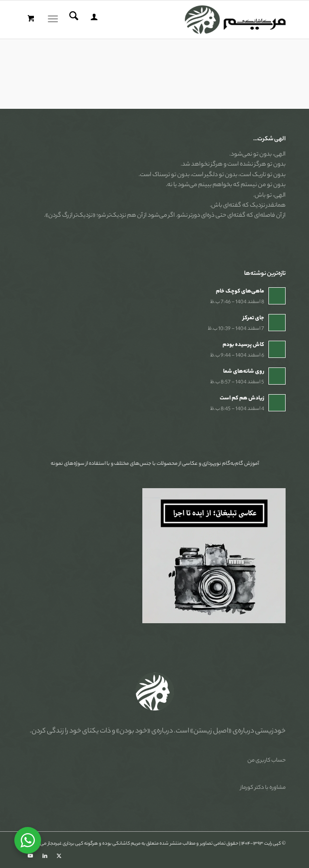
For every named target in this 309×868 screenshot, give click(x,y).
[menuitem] (93, 20)
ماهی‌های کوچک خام (240, 292)
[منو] (55, 20)
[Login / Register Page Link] (93, 20)
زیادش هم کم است (242, 398)
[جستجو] (72, 20)
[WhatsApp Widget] (28, 840)
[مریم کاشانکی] (181, 20)
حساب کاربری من (266, 761)
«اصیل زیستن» (211, 732)
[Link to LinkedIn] (45, 856)
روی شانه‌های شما (244, 372)
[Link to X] (59, 856)
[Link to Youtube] (31, 856)
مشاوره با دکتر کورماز (263, 788)
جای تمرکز (253, 318)
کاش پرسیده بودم (243, 345)
